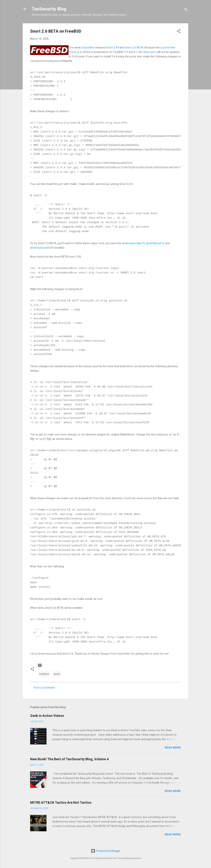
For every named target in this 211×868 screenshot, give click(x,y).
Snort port (150, 52)
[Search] (186, 10)
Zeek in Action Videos (47, 716)
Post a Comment (44, 688)
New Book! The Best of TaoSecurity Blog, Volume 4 (69, 759)
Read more (173, 748)
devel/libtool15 (155, 243)
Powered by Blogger (106, 851)
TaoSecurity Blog (49, 9)
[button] (179, 32)
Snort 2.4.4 (113, 48)
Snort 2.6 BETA (134, 48)
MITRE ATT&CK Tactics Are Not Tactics (61, 802)
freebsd (44, 674)
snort (57, 674)
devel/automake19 (133, 243)
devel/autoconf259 (42, 248)
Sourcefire (88, 48)
